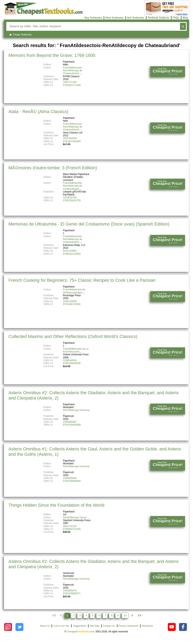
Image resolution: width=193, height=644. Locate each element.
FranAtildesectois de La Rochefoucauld (76, 350)
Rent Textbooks (114, 18)
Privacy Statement (128, 626)
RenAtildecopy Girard (75, 517)
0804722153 (70, 526)
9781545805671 (72, 593)
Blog (185, 18)
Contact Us (109, 626)
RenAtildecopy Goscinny (76, 410)
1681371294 (70, 82)
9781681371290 (72, 85)
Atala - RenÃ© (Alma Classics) (38, 112)
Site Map (94, 626)
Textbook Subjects (158, 18)
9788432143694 (72, 254)
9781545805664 (72, 481)
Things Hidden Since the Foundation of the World (56, 505)
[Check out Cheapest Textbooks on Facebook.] (183, 627)
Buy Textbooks (93, 18)
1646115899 (70, 301)
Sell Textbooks (136, 18)
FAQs (176, 18)
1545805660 (70, 478)
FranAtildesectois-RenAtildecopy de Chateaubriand (73, 71)
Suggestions (80, 626)
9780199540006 (72, 363)
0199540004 (70, 360)
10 (125, 615)
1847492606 (70, 138)
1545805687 (70, 422)
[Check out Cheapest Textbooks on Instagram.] (8, 627)
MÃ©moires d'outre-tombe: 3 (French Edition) (53, 168)
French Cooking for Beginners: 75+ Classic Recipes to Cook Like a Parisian (82, 280)
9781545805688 (72, 425)
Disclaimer (147, 626)
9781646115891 (72, 304)
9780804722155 (72, 529)
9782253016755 (72, 200)
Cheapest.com (81, 632)
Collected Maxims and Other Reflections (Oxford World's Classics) (73, 336)
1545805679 (70, 591)
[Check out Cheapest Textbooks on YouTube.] (172, 627)
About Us (45, 626)
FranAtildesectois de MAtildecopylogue (74, 291)
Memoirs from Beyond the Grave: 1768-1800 (52, 55)
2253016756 (70, 198)
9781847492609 (72, 141)
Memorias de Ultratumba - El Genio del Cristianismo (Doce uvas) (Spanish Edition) (89, 224)
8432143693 (70, 251)
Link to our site (61, 626)
